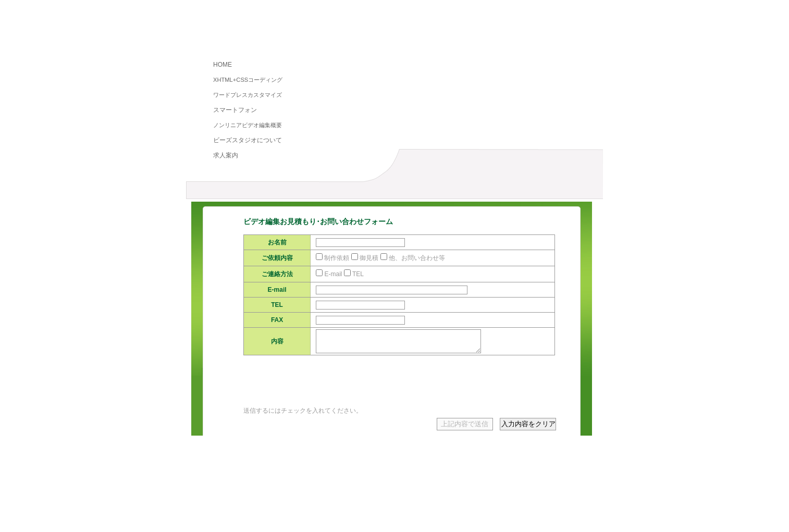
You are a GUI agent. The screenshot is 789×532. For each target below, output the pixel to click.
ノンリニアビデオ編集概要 (248, 125)
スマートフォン (235, 110)
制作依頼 (337, 258)
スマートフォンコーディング (500, 505)
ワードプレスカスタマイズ (248, 95)
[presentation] (323, 390)
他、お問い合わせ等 (417, 258)
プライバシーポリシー (272, 514)
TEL (358, 274)
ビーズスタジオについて (248, 140)
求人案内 (226, 155)
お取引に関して (346, 514)
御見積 (369, 258)
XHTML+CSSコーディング (248, 80)
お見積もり (478, 193)
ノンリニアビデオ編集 (249, 193)
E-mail (333, 274)
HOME (223, 65)
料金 (363, 193)
